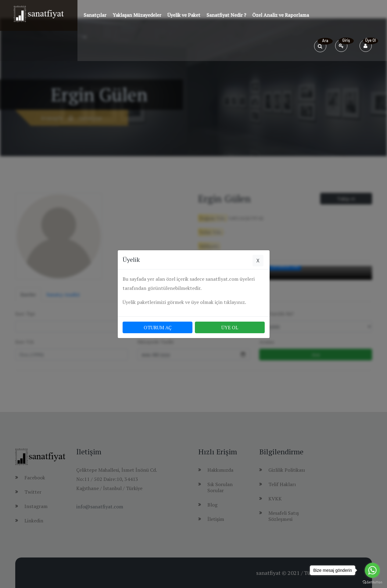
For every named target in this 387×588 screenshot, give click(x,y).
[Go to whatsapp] (372, 570)
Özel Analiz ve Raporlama (281, 15)
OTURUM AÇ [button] (158, 327)
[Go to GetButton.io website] (372, 582)
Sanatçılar (95, 15)
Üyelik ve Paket (184, 15)
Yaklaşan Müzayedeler (137, 15)
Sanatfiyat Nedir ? (226, 15)
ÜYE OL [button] (230, 327)
